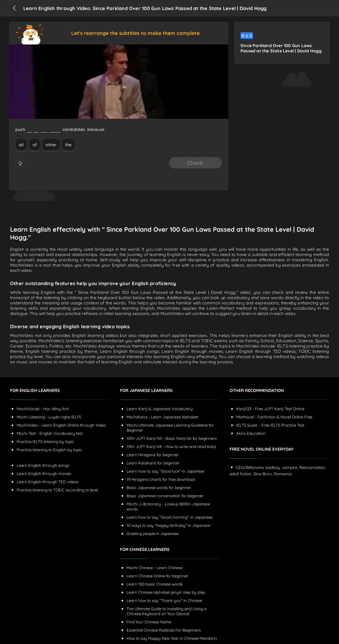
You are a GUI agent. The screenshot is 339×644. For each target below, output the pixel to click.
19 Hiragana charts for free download (161, 479)
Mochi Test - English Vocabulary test (50, 433)
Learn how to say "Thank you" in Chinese (164, 600)
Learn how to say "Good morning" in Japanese (169, 517)
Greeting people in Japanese (153, 534)
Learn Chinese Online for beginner (157, 576)
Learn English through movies (44, 474)
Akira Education (251, 433)
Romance (283, 474)
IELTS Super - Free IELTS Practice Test (270, 425)
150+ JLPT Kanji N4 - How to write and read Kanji (171, 447)
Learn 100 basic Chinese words (155, 584)
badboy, (273, 467)
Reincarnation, (313, 467)
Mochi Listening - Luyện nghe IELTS (49, 417)
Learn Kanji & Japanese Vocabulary (160, 409)
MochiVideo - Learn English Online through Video (61, 425)
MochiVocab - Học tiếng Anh (43, 409)
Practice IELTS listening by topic (45, 442)
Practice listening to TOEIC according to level (57, 490)
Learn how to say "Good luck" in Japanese (165, 471)
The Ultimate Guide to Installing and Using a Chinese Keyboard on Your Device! (166, 611)
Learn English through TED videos (48, 482)
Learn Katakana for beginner (153, 463)
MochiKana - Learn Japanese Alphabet (162, 417)
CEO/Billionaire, (250, 467)
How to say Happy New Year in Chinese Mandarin (172, 638)
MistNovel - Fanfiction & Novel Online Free (274, 417)
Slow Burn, (263, 474)
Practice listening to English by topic (49, 450)
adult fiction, (241, 474)
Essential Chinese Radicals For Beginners (164, 630)
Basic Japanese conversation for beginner (165, 496)
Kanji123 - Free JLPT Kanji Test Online (270, 409)
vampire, (290, 467)
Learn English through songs (43, 465)
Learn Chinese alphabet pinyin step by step (166, 592)
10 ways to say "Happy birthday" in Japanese (168, 525)
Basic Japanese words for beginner (159, 488)
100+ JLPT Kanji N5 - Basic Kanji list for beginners (172, 438)
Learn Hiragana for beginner (153, 455)
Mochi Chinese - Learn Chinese (155, 568)
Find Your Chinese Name (149, 622)
